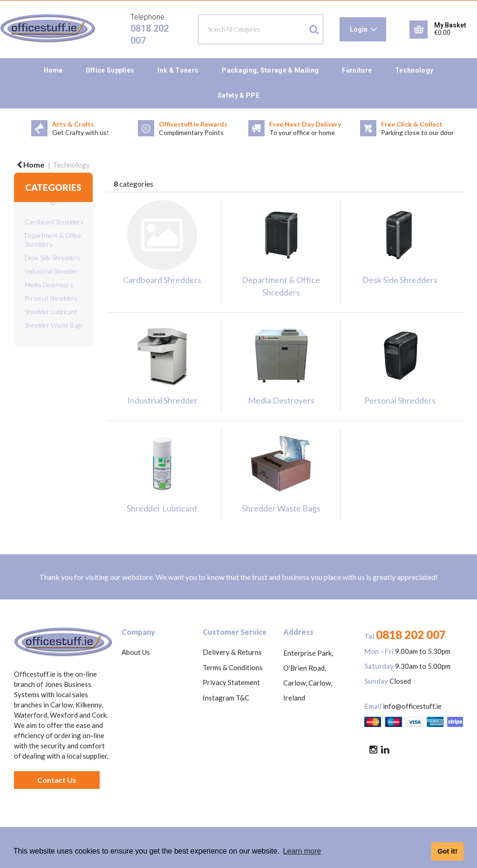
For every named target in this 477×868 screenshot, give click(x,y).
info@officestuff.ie (412, 706)
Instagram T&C (226, 698)
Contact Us (57, 780)
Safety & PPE (238, 95)
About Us (136, 652)
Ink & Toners (178, 70)
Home (53, 70)
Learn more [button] (302, 851)
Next (470, 128)
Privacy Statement (231, 682)
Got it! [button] (447, 851)
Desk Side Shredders (52, 258)
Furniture (357, 70)
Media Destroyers (49, 285)
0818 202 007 (411, 635)
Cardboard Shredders (54, 222)
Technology (414, 70)
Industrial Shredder (51, 271)
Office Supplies (110, 70)
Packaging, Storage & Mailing (270, 70)
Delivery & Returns (232, 652)
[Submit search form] (314, 30)
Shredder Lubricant (51, 312)
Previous (7, 128)
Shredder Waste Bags (54, 325)
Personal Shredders (51, 298)
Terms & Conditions (233, 667)
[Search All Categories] (261, 29)
